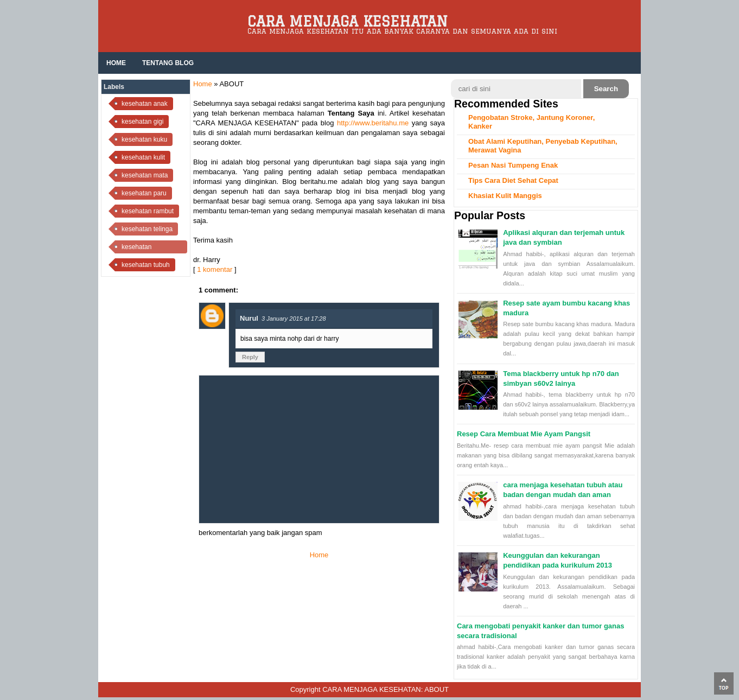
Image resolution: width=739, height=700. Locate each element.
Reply (250, 357)
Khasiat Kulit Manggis (505, 196)
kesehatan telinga (147, 229)
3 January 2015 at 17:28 (294, 319)
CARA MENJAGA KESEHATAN (348, 21)
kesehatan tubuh (146, 265)
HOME (116, 63)
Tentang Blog (168, 63)
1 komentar (215, 269)
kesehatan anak (145, 104)
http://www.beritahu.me (373, 123)
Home (203, 84)
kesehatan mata (145, 175)
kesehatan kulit (143, 157)
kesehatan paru (144, 193)
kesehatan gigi (142, 122)
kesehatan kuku (144, 139)
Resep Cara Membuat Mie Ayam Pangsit (524, 434)
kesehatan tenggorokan (140, 248)
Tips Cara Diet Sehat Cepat (513, 180)
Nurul (249, 318)
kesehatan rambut (148, 211)
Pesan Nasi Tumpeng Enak (513, 165)
